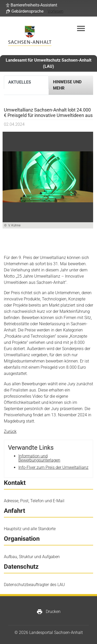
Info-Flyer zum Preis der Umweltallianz (53, 467)
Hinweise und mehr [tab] (67, 85)
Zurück (10, 431)
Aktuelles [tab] (20, 82)
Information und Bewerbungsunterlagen (39, 458)
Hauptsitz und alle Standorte (30, 529)
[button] (32, 5)
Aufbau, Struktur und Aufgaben (32, 557)
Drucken (48, 612)
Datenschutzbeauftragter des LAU (34, 585)
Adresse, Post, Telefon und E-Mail (34, 501)
